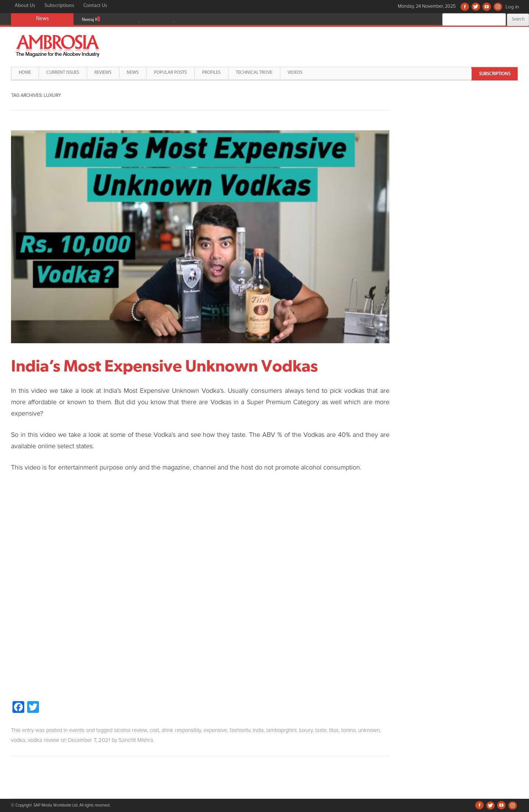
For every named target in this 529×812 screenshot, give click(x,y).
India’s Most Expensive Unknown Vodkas (164, 366)
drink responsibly (181, 730)
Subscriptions (59, 6)
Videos (295, 72)
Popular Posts (170, 72)
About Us (25, 6)
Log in (512, 7)
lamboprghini (281, 730)
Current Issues (63, 72)
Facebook (465, 7)
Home (25, 72)
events (77, 730)
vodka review (44, 740)
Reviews (103, 72)
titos (334, 730)
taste (321, 730)
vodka (18, 740)
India (258, 730)
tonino (348, 730)
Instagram (498, 7)
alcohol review (130, 730)
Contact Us (95, 6)
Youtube (487, 7)
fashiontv (240, 730)
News (133, 72)
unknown (369, 730)
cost (154, 730)
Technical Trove (254, 72)
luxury (306, 730)
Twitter (476, 7)
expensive (215, 730)
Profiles (211, 72)
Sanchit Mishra (136, 740)
